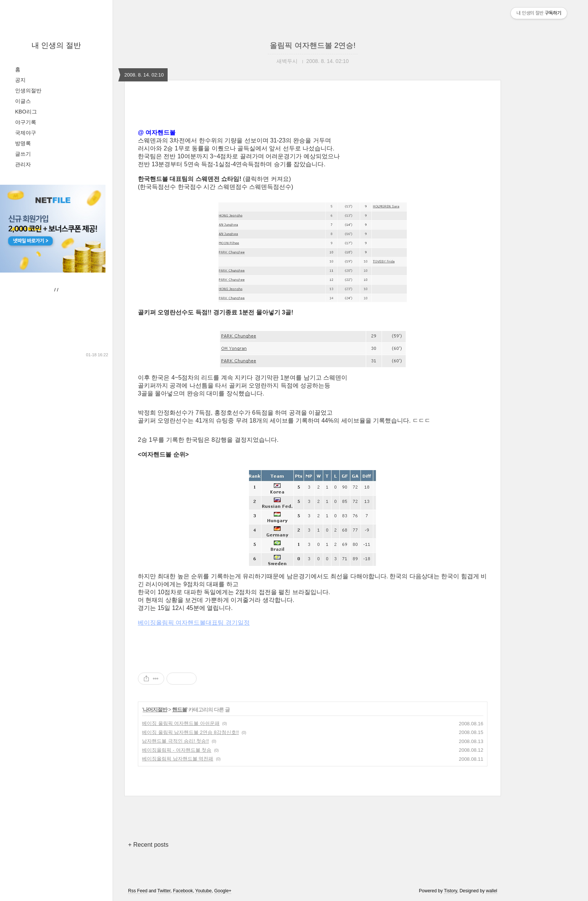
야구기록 (26, 122)
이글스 (23, 101)
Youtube (203, 891)
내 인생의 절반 (56, 45)
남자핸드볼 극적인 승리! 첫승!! (176, 741)
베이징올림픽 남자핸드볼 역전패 (178, 759)
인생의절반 (28, 90)
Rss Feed (138, 891)
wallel (492, 891)
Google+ (223, 891)
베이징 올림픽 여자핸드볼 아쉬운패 (181, 723)
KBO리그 (26, 112)
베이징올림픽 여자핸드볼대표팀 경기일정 (194, 623)
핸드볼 (179, 709)
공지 (20, 80)
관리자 (23, 164)
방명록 (23, 143)
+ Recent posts (148, 845)
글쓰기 (23, 154)
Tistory (451, 891)
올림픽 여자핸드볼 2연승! (313, 45)
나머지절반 (155, 709)
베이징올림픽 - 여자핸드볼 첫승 (177, 750)
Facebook (183, 891)
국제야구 (26, 133)
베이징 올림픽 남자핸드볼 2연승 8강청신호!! (190, 732)
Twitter (164, 891)
